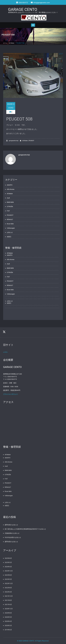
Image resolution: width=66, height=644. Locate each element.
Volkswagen (11, 228)
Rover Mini (10, 224)
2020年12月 (9, 609)
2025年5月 (8, 562)
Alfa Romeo (11, 189)
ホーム (5, 43)
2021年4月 (8, 604)
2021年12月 (9, 596)
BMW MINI (10, 202)
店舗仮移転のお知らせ (12, 533)
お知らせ (10, 232)
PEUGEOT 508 (20, 43)
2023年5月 (8, 579)
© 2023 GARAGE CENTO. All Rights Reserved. (33, 641)
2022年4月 (8, 592)
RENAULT (10, 219)
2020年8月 (8, 613)
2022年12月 (9, 583)
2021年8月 (8, 600)
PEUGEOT (31, 141)
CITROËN (10, 207)
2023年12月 (9, 571)
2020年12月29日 (11, 106)
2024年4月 (8, 567)
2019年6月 (8, 630)
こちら (5, 352)
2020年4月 (8, 621)
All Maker (12, 43)
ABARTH (10, 185)
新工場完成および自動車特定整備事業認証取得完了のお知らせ (25, 529)
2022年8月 (8, 588)
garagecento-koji (12, 141)
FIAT (8, 211)
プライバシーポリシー (10, 394)
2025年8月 (8, 558)
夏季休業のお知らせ (11, 525)
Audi (8, 198)
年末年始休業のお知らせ (13, 537)
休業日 (9, 237)
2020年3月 (8, 626)
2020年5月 (8, 617)
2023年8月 (8, 575)
